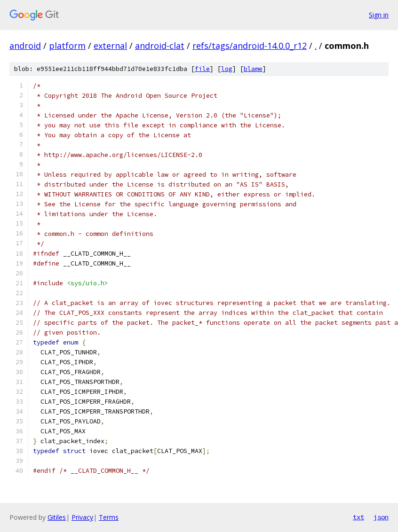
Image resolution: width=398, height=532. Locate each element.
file (202, 69)
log (227, 69)
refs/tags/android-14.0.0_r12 (250, 46)
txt (358, 517)
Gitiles (57, 517)
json (381, 517)
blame (253, 69)
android (25, 46)
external (110, 46)
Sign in (379, 15)
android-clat (160, 46)
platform (67, 46)
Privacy (82, 517)
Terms (109, 517)
